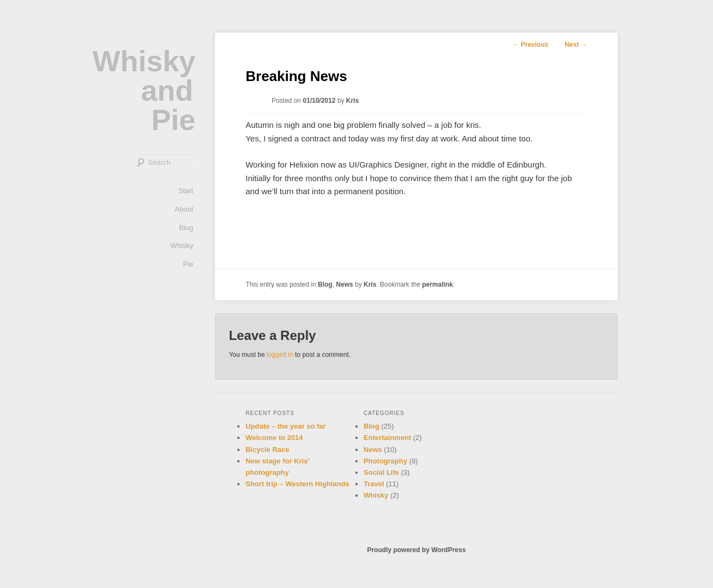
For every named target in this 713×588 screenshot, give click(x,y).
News (344, 284)
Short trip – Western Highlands (297, 484)
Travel (374, 484)
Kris (352, 101)
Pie (188, 264)
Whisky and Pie (144, 90)
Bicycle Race (267, 450)
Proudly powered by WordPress (416, 550)
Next (576, 45)
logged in (280, 355)
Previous (530, 45)
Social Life (381, 472)
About (184, 209)
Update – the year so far (285, 426)
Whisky (182, 246)
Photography (385, 461)
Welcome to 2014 (274, 438)
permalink (437, 284)
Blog (186, 228)
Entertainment (387, 438)
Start (186, 191)
